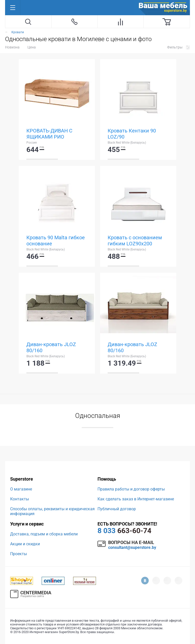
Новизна (12, 47)
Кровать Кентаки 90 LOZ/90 (132, 134)
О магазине (21, 489)
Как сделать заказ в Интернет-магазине (136, 499)
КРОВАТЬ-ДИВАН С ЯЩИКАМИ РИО (49, 134)
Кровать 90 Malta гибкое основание (56, 241)
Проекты (19, 554)
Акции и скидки (25, 544)
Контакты (20, 499)
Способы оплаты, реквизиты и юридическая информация (52, 511)
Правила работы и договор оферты (131, 489)
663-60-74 (124, 531)
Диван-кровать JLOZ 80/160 (51, 347)
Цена (32, 47)
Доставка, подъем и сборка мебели (44, 534)
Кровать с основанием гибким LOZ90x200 (135, 241)
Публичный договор (117, 509)
